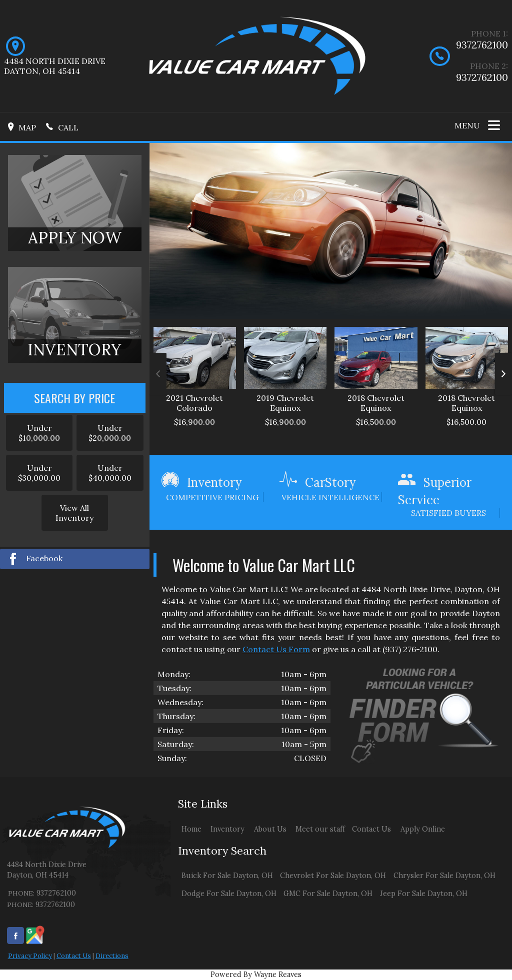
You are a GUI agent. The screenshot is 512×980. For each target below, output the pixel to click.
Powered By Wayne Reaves (256, 975)
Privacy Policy (30, 956)
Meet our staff (320, 829)
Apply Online (423, 829)
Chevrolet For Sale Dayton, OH (333, 876)
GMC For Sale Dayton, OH (328, 894)
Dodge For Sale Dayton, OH (229, 894)
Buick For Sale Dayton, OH (227, 876)
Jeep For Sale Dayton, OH (424, 894)
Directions (112, 956)
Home (191, 829)
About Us (270, 829)
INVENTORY (74, 350)
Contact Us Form (276, 649)
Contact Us (74, 956)
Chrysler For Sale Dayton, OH (444, 876)
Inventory (227, 829)
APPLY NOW (75, 238)
